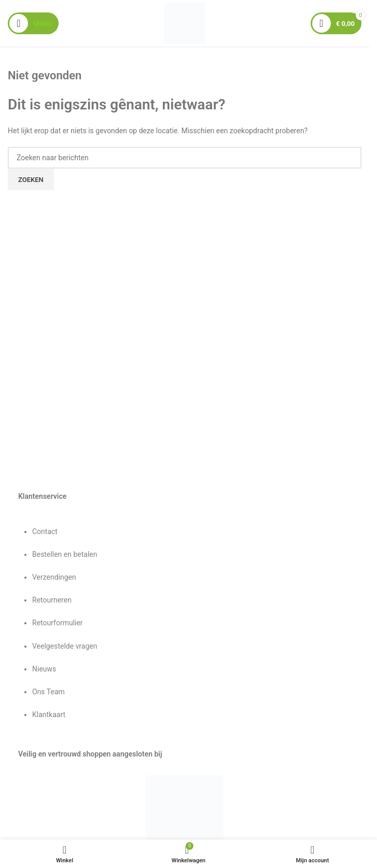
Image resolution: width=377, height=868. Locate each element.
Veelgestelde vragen (65, 646)
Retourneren (52, 600)
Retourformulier (58, 623)
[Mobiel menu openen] (33, 23)
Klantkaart (49, 715)
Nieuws (44, 669)
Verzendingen (54, 577)
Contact (45, 531)
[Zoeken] (185, 158)
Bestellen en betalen (65, 554)
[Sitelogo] (185, 23)
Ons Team (48, 692)
